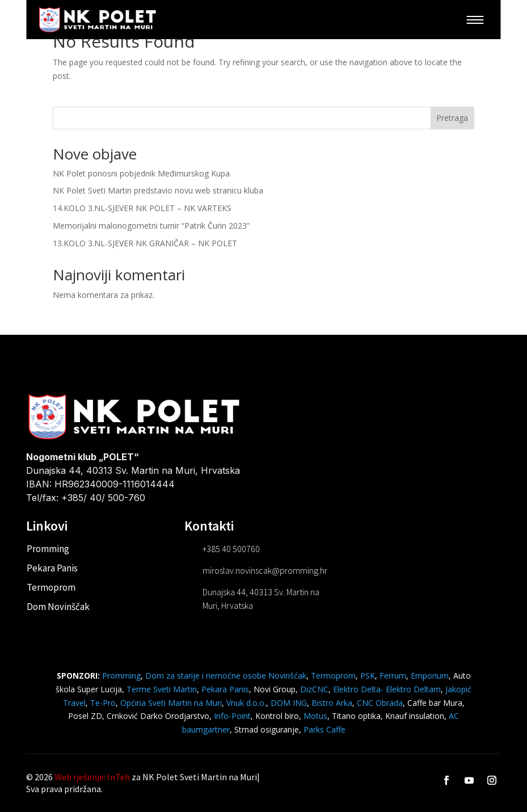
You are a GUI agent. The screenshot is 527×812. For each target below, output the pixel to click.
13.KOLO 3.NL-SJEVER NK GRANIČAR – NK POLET (145, 243)
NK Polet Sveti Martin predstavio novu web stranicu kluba (158, 190)
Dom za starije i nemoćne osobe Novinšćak (226, 676)
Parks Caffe (324, 729)
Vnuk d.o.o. (246, 703)
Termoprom (51, 587)
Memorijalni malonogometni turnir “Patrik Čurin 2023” (151, 226)
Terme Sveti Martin (162, 689)
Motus (315, 716)
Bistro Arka (332, 703)
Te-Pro (103, 703)
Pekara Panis (52, 568)
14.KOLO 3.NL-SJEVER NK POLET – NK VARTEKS (142, 208)
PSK (368, 676)
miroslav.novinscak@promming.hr (265, 570)
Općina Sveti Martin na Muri (171, 703)
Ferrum (393, 676)
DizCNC (314, 689)
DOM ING (289, 703)
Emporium (430, 676)
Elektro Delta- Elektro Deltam (387, 689)
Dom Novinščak (58, 607)
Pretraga (452, 118)
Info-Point (231, 716)
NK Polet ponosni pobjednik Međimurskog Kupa (141, 173)
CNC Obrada (380, 703)
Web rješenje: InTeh (92, 777)
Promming (48, 549)
